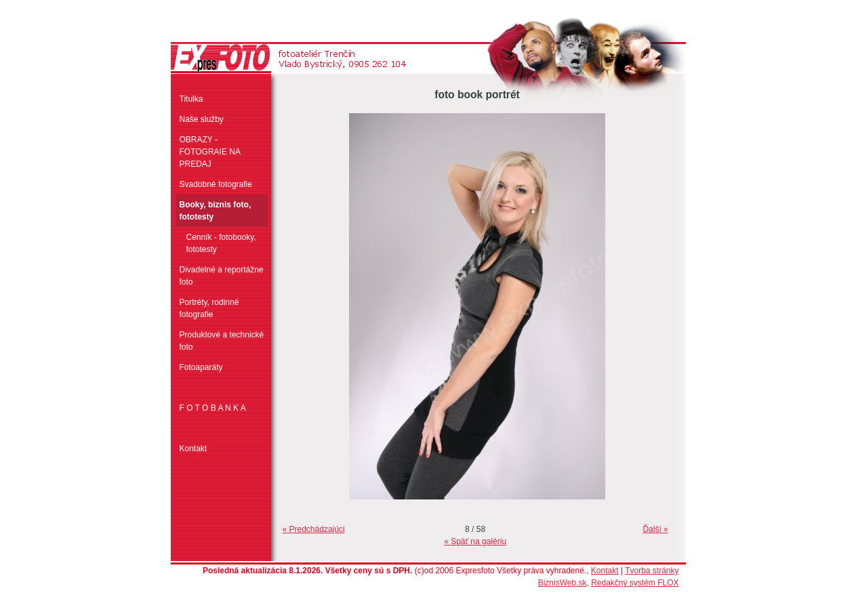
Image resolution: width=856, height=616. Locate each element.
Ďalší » (655, 529)
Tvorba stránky (652, 571)
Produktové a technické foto (222, 341)
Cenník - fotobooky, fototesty (221, 243)
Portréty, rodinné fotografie (209, 308)
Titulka (191, 99)
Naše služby (202, 119)
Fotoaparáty (201, 367)
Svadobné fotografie (216, 184)
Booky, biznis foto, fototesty (216, 211)
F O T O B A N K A (213, 408)
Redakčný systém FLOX (635, 583)
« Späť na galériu (475, 541)
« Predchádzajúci (314, 529)
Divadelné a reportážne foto (222, 276)
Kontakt (193, 449)
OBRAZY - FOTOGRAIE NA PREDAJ (210, 152)
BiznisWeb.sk (563, 583)
